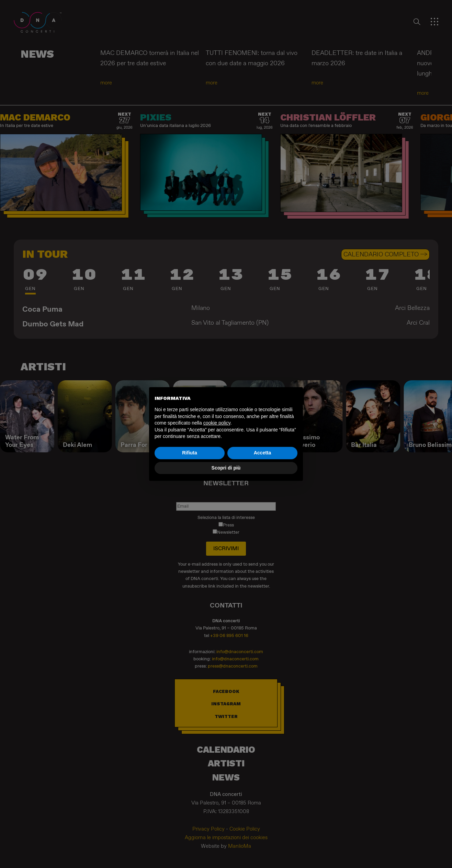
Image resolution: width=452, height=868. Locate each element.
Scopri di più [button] (226, 468)
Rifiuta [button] (190, 453)
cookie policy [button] (217, 423)
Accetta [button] (263, 453)
